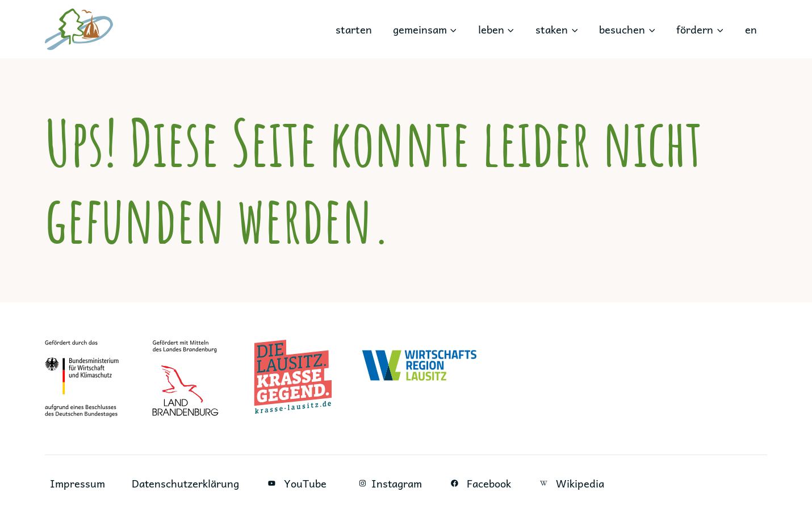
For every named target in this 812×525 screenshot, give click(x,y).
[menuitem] (751, 30)
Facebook (482, 483)
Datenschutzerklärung (186, 483)
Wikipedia (573, 483)
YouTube (297, 483)
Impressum (78, 483)
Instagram (389, 483)
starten (354, 29)
